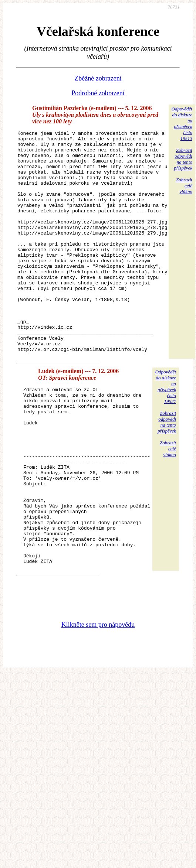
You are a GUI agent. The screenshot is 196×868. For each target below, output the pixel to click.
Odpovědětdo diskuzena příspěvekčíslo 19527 (166, 431)
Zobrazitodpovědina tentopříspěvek (183, 159)
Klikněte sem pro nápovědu (98, 704)
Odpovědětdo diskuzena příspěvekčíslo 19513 (182, 124)
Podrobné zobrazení (98, 93)
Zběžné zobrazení (98, 78)
